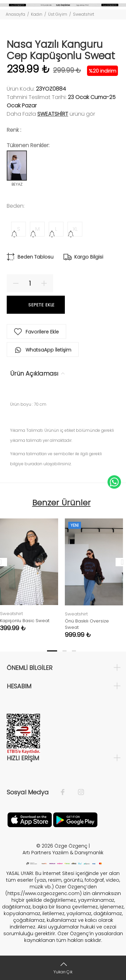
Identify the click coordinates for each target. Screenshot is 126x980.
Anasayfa (15, 14)
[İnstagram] (78, 792)
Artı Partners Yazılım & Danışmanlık (63, 853)
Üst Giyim (58, 14)
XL (75, 229)
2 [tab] (65, 651)
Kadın (37, 14)
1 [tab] (52, 651)
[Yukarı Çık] (63, 968)
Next (120, 562)
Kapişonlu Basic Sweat (25, 621)
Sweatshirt (83, 14)
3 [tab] (74, 651)
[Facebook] (66, 792)
